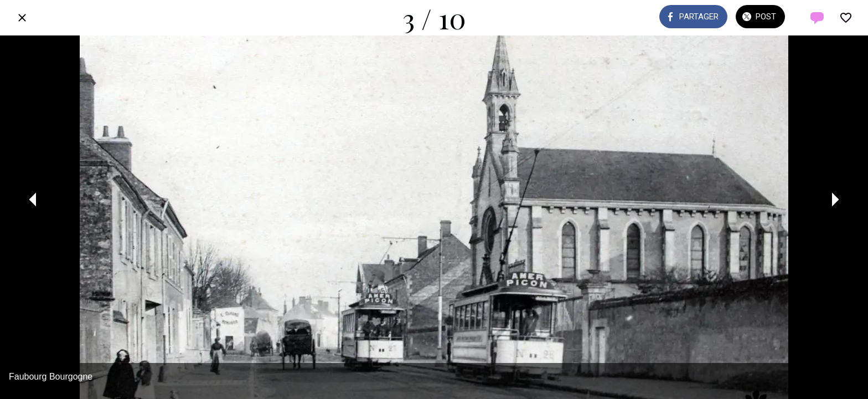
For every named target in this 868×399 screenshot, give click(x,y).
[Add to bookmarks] (846, 18)
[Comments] (817, 18)
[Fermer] (22, 18)
